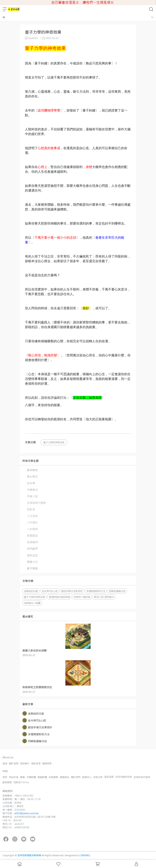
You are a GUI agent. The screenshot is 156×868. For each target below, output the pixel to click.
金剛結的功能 (31, 591)
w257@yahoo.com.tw (26, 813)
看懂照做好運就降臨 (59, 597)
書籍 (22, 777)
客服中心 (87, 777)
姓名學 (31, 483)
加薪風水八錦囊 (32, 603)
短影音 (31, 509)
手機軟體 (31, 777)
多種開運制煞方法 (96, 591)
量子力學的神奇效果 (54, 442)
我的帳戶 (25, 763)
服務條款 (47, 763)
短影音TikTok (21, 782)
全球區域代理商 (36, 503)
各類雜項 (32, 542)
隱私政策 (36, 763)
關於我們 (14, 763)
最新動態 (32, 470)
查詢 (5, 763)
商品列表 (14, 777)
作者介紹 (32, 496)
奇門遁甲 (32, 549)
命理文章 (98, 777)
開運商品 (65, 777)
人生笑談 (32, 516)
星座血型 (32, 555)
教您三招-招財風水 (104, 597)
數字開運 (32, 568)
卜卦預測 (32, 529)
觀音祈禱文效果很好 (72, 591)
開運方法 (32, 562)
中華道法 (32, 490)
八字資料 (32, 522)
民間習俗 (32, 535)
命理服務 (53, 777)
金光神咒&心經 (50, 591)
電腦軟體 (42, 777)
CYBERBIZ (85, 855)
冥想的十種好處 (82, 597)
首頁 (5, 777)
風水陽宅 (32, 476)
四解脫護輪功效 (117, 591)
